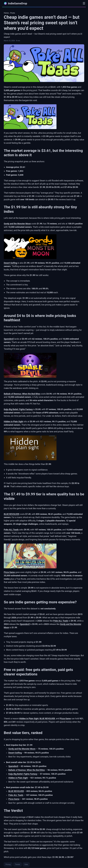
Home (6, 13)
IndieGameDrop (15, 3)
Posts (13, 13)
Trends (18, 864)
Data (26, 864)
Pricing (8, 864)
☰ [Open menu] (84, 3)
